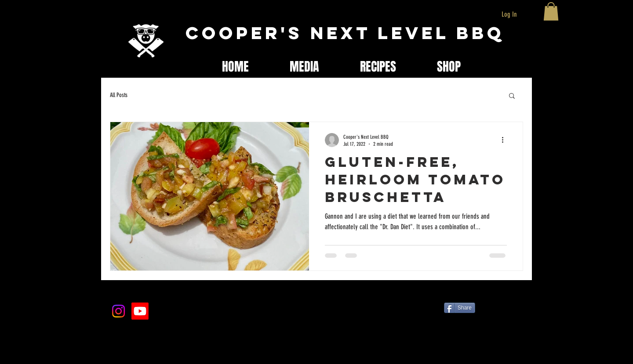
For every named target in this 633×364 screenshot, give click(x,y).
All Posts (119, 95)
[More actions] (506, 140)
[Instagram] (118, 311)
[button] (551, 11)
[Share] (460, 308)
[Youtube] (140, 311)
